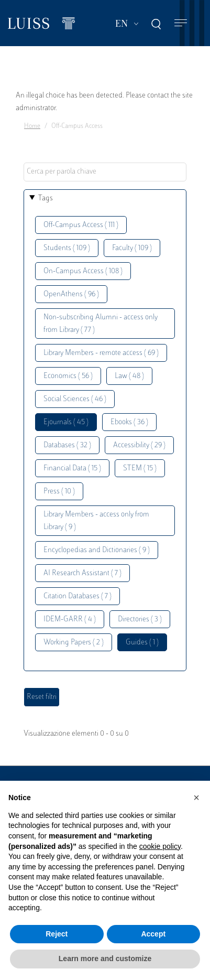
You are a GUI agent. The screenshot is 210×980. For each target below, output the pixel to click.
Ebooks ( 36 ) (129, 422)
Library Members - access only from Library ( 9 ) (96, 521)
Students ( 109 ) (67, 248)
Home (32, 126)
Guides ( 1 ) (142, 643)
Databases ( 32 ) (67, 445)
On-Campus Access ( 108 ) (83, 271)
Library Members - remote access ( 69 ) (101, 353)
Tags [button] (46, 198)
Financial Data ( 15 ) (72, 469)
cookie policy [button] (160, 846)
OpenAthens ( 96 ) (71, 294)
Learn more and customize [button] (105, 959)
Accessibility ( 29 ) (139, 445)
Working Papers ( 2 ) (74, 643)
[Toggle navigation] (181, 23)
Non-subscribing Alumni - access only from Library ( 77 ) (101, 324)
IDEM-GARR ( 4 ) (70, 620)
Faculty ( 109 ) (132, 248)
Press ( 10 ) (59, 492)
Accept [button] (153, 934)
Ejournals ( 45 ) (66, 422)
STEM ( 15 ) (140, 469)
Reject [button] (57, 934)
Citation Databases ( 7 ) (78, 596)
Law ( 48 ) (129, 376)
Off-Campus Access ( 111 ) (81, 225)
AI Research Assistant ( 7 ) (82, 573)
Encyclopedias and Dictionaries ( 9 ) (97, 550)
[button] (196, 798)
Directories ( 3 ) (140, 620)
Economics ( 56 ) (68, 376)
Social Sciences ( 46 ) (75, 399)
